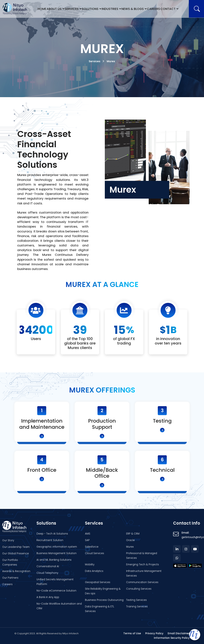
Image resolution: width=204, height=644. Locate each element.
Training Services (137, 607)
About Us (55, 9)
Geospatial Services (98, 582)
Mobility (90, 565)
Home (42, 9)
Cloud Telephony (47, 573)
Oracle (130, 540)
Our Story (8, 540)
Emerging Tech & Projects (143, 565)
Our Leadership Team (16, 547)
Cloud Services (95, 553)
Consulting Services (139, 589)
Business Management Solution (57, 553)
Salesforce (92, 547)
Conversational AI (48, 566)
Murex (130, 547)
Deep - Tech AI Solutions (52, 534)
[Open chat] (195, 635)
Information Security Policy (172, 638)
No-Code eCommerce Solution (56, 591)
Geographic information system (57, 547)
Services (73, 9)
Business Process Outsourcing (104, 600)
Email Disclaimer (179, 633)
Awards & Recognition (16, 571)
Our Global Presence (16, 553)
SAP (87, 540)
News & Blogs (133, 9)
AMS (88, 534)
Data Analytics (94, 571)
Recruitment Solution (50, 540)
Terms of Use (132, 633)
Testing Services (136, 600)
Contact (168, 9)
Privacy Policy (154, 633)
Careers (153, 9)
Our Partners (10, 578)
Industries (111, 9)
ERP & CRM (133, 534)
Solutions (91, 9)
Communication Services (142, 582)
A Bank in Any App (48, 597)
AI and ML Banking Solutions (54, 560)
